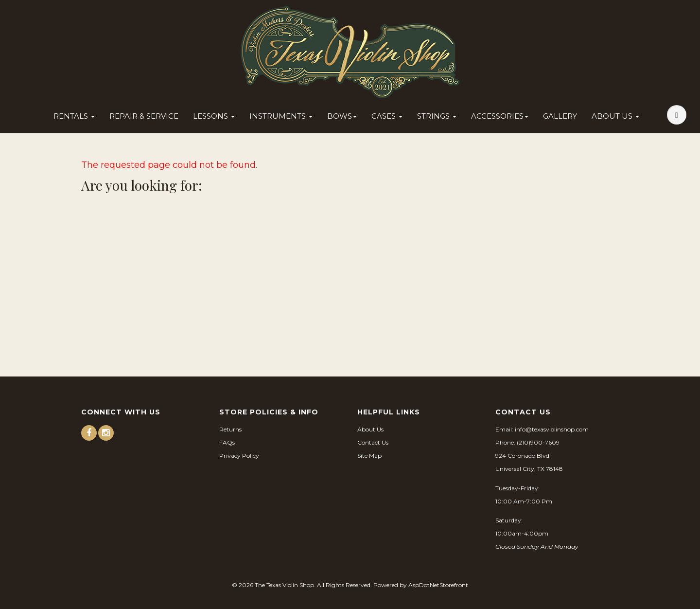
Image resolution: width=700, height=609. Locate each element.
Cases (387, 116)
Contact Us (373, 442)
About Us (615, 116)
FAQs (227, 442)
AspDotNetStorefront (438, 585)
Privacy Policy (239, 456)
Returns (230, 429)
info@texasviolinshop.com (552, 429)
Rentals (74, 116)
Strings (437, 116)
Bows (342, 116)
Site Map (369, 456)
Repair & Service (144, 116)
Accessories (500, 116)
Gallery (560, 116)
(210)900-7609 (538, 442)
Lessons (214, 116)
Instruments (281, 116)
